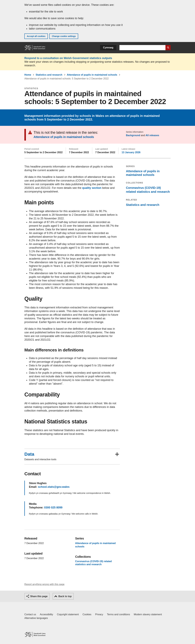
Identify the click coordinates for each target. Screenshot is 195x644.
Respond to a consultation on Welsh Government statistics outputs (68, 58)
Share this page (39, 596)
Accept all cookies (36, 36)
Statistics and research (49, 75)
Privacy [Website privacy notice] (99, 614)
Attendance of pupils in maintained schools (92, 75)
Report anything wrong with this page (44, 584)
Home (28, 75)
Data (29, 454)
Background (133, 135)
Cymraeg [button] (108, 48)
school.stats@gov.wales (54, 487)
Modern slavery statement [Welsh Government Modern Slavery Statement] (148, 614)
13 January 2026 (131, 152)
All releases (152, 135)
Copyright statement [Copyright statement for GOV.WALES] (68, 614)
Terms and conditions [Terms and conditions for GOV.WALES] (118, 614)
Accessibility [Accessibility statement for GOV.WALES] (46, 614)
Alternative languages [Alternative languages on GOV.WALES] (36, 618)
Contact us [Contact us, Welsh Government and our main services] (30, 614)
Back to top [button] (65, 596)
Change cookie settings (64, 36)
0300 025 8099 (53, 508)
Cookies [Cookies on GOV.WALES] (87, 614)
